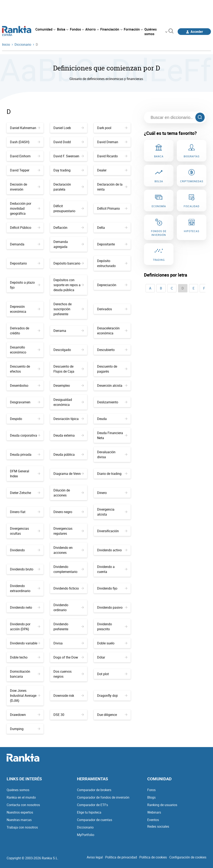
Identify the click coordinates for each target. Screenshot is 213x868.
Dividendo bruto (25, 569)
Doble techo (25, 657)
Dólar (112, 657)
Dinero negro (69, 512)
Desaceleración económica (112, 331)
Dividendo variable (25, 643)
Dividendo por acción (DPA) (25, 627)
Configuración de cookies (188, 857)
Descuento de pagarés (112, 369)
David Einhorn (25, 156)
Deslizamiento (112, 402)
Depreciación (112, 285)
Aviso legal (95, 857)
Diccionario (85, 827)
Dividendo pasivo (112, 607)
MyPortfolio (86, 835)
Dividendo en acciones (69, 550)
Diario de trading (112, 474)
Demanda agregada (69, 244)
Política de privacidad (121, 857)
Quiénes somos (18, 790)
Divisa (69, 643)
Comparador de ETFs (92, 805)
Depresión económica (25, 309)
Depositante (112, 244)
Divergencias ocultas (25, 531)
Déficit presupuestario (69, 208)
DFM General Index (25, 474)
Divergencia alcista (112, 512)
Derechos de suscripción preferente (69, 309)
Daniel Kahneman (25, 128)
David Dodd (69, 142)
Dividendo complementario (69, 569)
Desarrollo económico (25, 350)
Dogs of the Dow (69, 657)
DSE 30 (69, 715)
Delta (112, 228)
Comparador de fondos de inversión (103, 797)
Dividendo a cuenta (112, 569)
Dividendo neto (25, 607)
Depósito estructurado (112, 263)
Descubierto (112, 350)
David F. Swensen (69, 156)
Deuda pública (69, 454)
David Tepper (25, 170)
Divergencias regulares (69, 531)
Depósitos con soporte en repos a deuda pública (69, 285)
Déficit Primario (112, 208)
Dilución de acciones (69, 493)
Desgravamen (25, 402)
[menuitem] (45, 29)
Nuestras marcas (19, 820)
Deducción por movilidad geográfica (25, 208)
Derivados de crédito (25, 331)
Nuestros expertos (20, 812)
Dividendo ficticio (69, 588)
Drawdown (25, 715)
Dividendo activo (112, 550)
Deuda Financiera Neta (112, 435)
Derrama (69, 331)
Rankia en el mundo (21, 797)
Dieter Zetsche (25, 493)
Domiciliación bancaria (25, 674)
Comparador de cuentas (95, 820)
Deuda (112, 419)
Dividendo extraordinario (25, 588)
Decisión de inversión (25, 187)
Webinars (154, 812)
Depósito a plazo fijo (25, 285)
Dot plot (112, 674)
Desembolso (25, 385)
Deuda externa (69, 435)
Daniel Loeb (69, 128)
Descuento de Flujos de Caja (69, 369)
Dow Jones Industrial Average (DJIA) (25, 696)
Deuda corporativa (25, 435)
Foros (151, 790)
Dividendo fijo (112, 588)
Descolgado (69, 350)
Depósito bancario (69, 263)
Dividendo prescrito (112, 627)
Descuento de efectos (25, 369)
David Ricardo (112, 156)
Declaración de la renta (112, 187)
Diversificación (112, 531)
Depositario (25, 263)
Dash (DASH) (25, 142)
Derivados (112, 309)
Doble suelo (112, 643)
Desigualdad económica (69, 402)
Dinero (112, 493)
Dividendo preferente (69, 627)
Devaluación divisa (112, 454)
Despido (25, 419)
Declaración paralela (69, 187)
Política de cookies (153, 857)
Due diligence (112, 715)
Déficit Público (25, 228)
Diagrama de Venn (69, 474)
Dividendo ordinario (69, 607)
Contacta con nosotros (23, 805)
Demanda (25, 244)
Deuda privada (25, 454)
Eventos (153, 820)
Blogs (151, 797)
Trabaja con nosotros (22, 827)
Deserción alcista (112, 385)
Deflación (69, 228)
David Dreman (112, 142)
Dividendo (25, 550)
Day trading (69, 170)
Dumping (25, 729)
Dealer (112, 170)
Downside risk (69, 696)
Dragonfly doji (112, 696)
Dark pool (112, 128)
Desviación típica (69, 419)
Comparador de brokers (94, 790)
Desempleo (69, 385)
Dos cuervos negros (69, 674)
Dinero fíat (25, 512)
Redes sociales (158, 826)
